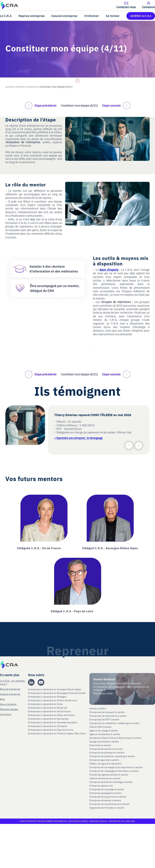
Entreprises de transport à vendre (107, 712)
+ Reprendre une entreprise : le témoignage (78, 438)
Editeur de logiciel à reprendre (105, 764)
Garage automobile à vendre (104, 742)
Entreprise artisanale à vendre (105, 800)
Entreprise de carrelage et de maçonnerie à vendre (116, 767)
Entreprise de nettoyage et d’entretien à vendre (114, 771)
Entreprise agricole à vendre (104, 760)
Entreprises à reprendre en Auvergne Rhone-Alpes (55, 689)
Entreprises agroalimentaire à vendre (109, 775)
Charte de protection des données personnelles (43, 821)
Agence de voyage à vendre (104, 730)
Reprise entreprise (32, 16)
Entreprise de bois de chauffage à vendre (111, 782)
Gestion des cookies (78, 821)
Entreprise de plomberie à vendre (107, 753)
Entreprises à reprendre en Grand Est (48, 708)
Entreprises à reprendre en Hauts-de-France (52, 715)
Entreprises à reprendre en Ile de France (50, 711)
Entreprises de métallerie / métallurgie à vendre (115, 723)
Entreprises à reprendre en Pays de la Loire (51, 730)
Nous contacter (8, 704)
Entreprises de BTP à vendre (105, 719)
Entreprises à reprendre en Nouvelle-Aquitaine (53, 722)
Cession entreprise (64, 16)
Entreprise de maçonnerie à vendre (108, 797)
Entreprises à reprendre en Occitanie (48, 726)
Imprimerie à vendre (100, 745)
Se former (113, 16)
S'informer (92, 16)
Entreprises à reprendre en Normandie (49, 719)
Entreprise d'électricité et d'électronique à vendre (115, 738)
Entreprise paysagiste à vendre (105, 793)
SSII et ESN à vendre (100, 727)
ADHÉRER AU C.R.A (141, 16)
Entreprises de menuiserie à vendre (108, 716)
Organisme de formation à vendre (107, 808)
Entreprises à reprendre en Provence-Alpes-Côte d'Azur (57, 733)
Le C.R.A (6, 16)
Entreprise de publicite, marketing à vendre (112, 756)
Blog (2, 699)
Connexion (6, 714)
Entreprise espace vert (101, 786)
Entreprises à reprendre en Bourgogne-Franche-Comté (57, 693)
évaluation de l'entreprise (23, 142)
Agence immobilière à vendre (105, 734)
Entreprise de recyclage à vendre (107, 789)
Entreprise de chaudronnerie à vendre (109, 804)
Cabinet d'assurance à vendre (105, 778)
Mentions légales (9, 709)
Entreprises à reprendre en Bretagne (47, 697)
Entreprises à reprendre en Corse (46, 704)
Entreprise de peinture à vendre (106, 749)
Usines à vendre (98, 708)
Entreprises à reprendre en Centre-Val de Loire (53, 700)
